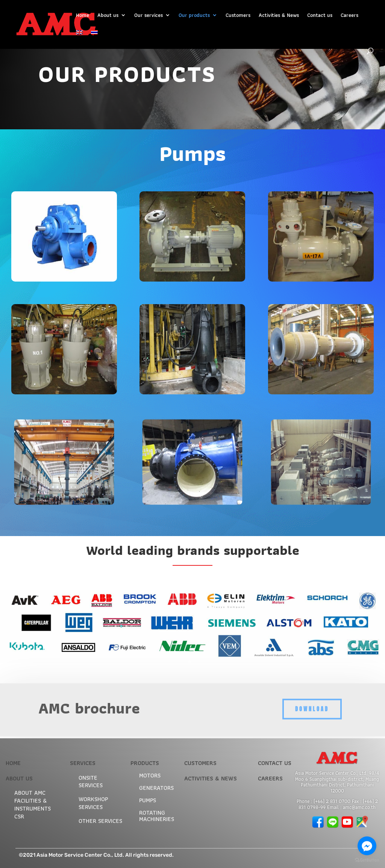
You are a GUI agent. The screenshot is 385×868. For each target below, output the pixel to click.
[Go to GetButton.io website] (367, 860)
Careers (349, 16)
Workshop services (93, 803)
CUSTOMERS (200, 763)
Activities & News (279, 16)
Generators (156, 788)
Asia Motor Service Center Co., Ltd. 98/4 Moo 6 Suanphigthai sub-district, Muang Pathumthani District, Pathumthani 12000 (337, 782)
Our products (194, 16)
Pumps (148, 800)
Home (83, 16)
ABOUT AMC (30, 793)
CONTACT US (275, 763)
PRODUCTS (145, 763)
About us (108, 16)
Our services (149, 16)
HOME (13, 763)
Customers (238, 16)
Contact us (320, 16)
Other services (100, 821)
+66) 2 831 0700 (333, 801)
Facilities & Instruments (33, 804)
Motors (150, 775)
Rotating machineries (157, 816)
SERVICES (83, 763)
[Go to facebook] (367, 846)
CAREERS (270, 778)
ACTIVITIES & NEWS (211, 778)
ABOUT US (19, 778)
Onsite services (91, 782)
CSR (19, 816)
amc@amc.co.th (359, 807)
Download (312, 701)
